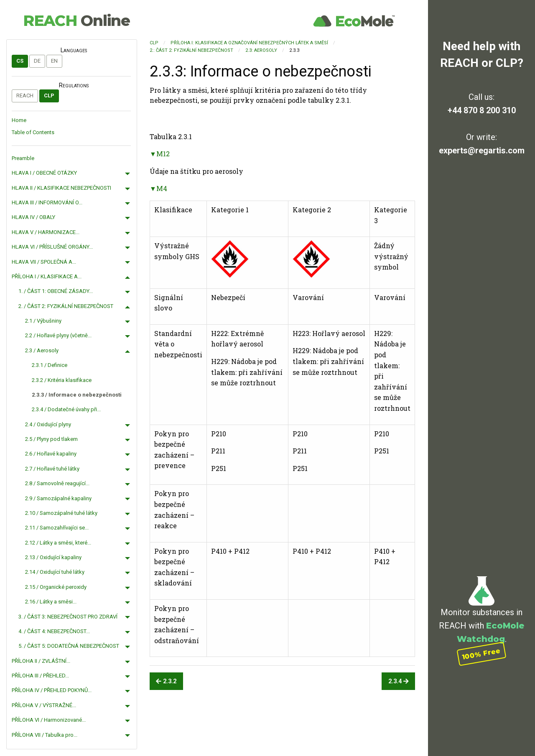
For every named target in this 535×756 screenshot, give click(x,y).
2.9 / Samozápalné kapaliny (58, 498)
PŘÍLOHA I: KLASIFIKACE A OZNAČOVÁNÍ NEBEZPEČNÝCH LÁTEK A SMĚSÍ (249, 43)
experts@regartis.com (482, 150)
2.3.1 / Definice (50, 365)
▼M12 (160, 154)
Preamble (23, 158)
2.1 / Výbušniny (43, 321)
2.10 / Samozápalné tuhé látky (61, 513)
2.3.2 (166, 681)
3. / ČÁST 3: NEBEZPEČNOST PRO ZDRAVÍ (68, 617)
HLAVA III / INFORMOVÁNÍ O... (47, 202)
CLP (49, 95)
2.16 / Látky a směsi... (51, 602)
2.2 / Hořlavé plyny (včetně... (58, 335)
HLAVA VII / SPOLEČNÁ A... (44, 262)
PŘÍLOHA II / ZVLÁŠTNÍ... (41, 661)
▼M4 (158, 188)
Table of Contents (33, 132)
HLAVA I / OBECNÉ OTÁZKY (44, 173)
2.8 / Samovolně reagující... (57, 483)
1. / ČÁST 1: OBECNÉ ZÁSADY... (56, 291)
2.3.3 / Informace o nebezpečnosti (77, 395)
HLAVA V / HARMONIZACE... (46, 232)
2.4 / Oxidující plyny (48, 424)
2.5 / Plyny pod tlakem (51, 439)
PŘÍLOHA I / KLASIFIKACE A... (47, 276)
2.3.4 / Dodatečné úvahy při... (66, 409)
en (54, 61)
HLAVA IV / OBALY (33, 217)
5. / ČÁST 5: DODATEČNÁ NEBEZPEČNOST (69, 646)
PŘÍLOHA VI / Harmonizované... (49, 720)
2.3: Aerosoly (261, 50)
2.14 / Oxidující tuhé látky (55, 572)
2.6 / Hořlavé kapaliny (51, 454)
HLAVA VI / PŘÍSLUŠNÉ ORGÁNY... (52, 247)
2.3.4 (399, 681)
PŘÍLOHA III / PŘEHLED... (40, 676)
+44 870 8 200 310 (482, 110)
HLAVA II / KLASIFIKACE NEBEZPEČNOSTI (61, 188)
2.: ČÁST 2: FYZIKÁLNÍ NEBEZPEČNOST (191, 50)
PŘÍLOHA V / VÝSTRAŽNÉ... (44, 705)
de (37, 61)
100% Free (481, 654)
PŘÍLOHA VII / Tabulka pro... (45, 735)
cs (20, 61)
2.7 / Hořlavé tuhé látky (52, 469)
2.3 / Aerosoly (42, 350)
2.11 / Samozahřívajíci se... (57, 528)
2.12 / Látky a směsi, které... (58, 543)
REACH (76, 20)
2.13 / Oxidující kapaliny (53, 557)
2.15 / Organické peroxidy (56, 587)
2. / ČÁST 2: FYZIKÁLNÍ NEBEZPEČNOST (66, 306)
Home (19, 120)
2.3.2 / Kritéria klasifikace (62, 380)
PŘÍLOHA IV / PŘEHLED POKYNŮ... (52, 690)
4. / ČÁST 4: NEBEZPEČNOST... (54, 631)
